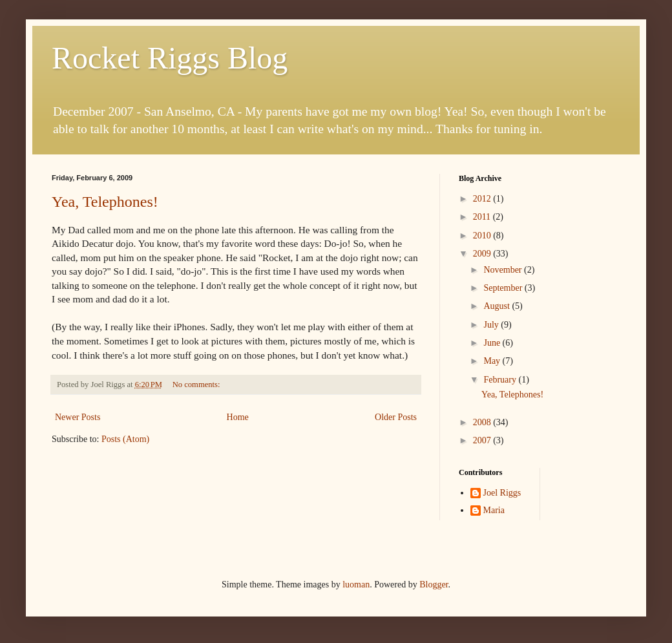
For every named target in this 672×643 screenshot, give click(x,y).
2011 (483, 217)
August (498, 306)
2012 (483, 199)
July (492, 325)
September (504, 288)
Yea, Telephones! (105, 202)
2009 (483, 254)
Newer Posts (78, 417)
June (493, 343)
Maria (494, 510)
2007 (483, 440)
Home (238, 417)
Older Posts (396, 417)
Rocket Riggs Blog (170, 58)
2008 (483, 422)
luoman (356, 585)
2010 (483, 236)
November (504, 270)
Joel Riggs (502, 493)
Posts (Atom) (125, 439)
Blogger (434, 585)
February (501, 380)
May (493, 361)
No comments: (197, 385)
